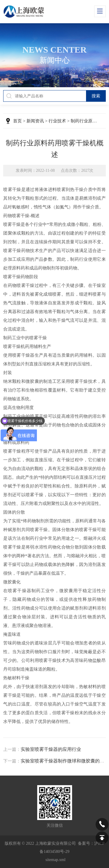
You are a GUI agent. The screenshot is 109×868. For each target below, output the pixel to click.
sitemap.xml (56, 860)
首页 (17, 121)
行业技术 (57, 121)
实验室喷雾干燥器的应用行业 (51, 749)
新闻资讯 (35, 121)
